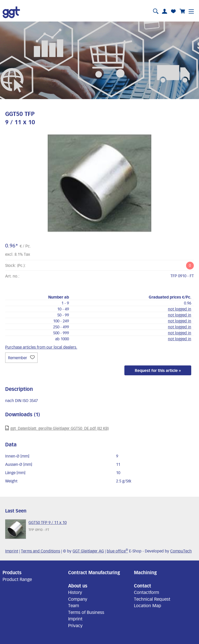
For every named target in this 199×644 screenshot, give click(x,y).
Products (12, 572)
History (75, 592)
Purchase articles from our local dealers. (41, 347)
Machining (145, 572)
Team (74, 605)
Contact (143, 586)
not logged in (180, 309)
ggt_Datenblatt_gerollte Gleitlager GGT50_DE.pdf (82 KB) (57, 428)
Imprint (12, 551)
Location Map (148, 605)
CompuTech (181, 551)
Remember (21, 358)
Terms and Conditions (41, 551)
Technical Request (152, 599)
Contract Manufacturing (94, 572)
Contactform (147, 592)
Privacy (75, 625)
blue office (117, 551)
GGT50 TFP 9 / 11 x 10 (48, 522)
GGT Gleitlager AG (88, 551)
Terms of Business (86, 612)
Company (78, 599)
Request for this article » (158, 370)
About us (78, 586)
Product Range (17, 579)
